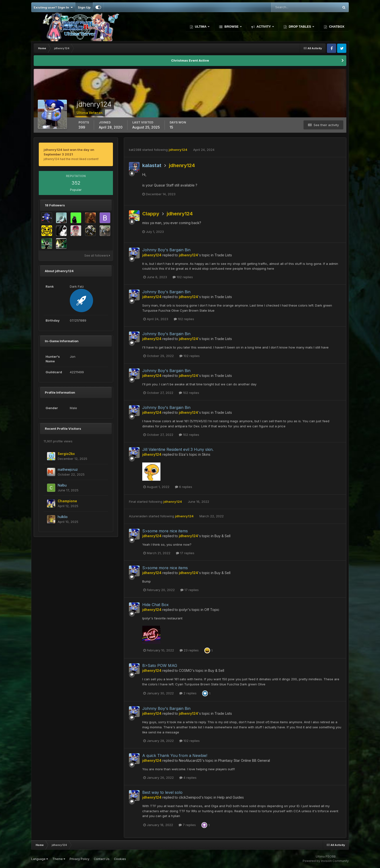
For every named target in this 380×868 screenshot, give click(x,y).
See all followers (97, 256)
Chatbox (336, 27)
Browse (231, 27)
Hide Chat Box (155, 605)
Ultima (201, 27)
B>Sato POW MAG (160, 665)
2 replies (188, 693)
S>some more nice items (165, 531)
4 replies (188, 778)
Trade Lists (223, 255)
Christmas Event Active (190, 60)
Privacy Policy (79, 859)
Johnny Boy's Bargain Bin (166, 250)
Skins (206, 454)
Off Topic (212, 610)
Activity (264, 27)
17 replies (185, 553)
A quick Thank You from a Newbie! (175, 755)
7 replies (187, 825)
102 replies (183, 277)
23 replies (189, 650)
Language (40, 859)
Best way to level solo (162, 792)
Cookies (120, 859)
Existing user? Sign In (53, 7)
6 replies (184, 487)
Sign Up (84, 7)
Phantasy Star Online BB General (244, 760)
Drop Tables (300, 27)
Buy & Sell (222, 536)
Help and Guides (230, 797)
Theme (59, 859)
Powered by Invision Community (326, 861)
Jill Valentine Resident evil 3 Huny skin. (178, 449)
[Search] (289, 7)
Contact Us (102, 859)
